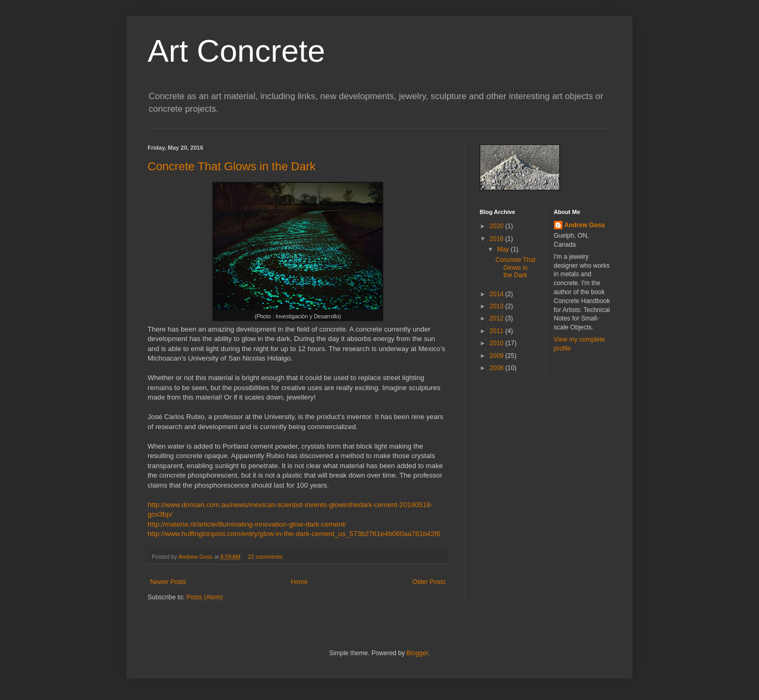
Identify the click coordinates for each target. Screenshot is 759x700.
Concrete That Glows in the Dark (232, 166)
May (504, 249)
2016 (498, 239)
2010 (498, 343)
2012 (498, 318)
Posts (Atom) (204, 597)
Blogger (417, 653)
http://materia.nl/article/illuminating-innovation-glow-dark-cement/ (247, 524)
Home (299, 582)
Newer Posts (168, 582)
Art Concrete (236, 51)
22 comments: (266, 557)
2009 (498, 356)
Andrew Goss (585, 225)
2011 (498, 331)
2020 (498, 226)
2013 (498, 306)
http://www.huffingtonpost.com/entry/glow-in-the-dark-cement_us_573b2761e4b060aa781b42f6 (294, 534)
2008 (498, 368)
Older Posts (429, 582)
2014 (498, 294)
